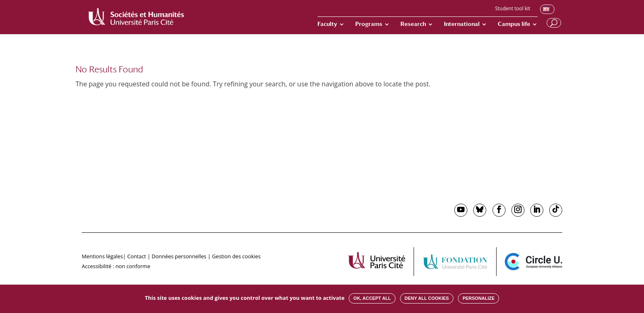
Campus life (514, 24)
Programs (369, 24)
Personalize (478, 298)
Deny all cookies (427, 298)
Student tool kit (513, 9)
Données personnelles (179, 256)
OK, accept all (372, 298)
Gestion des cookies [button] (236, 256)
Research (413, 24)
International (462, 24)
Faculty (327, 24)
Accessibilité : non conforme (116, 266)
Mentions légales (102, 256)
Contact (137, 256)
